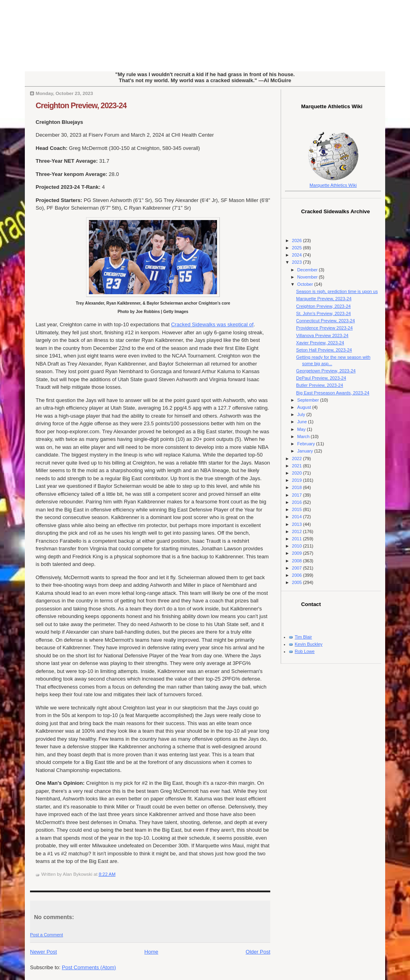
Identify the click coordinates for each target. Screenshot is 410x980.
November (308, 277)
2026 (297, 240)
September (309, 400)
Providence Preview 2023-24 (325, 328)
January (305, 451)
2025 (297, 248)
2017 (297, 495)
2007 (297, 568)
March (304, 436)
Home (152, 952)
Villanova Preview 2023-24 (323, 335)
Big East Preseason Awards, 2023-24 (333, 393)
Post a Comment (46, 935)
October (305, 284)
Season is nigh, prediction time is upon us (337, 291)
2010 (297, 546)
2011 (297, 539)
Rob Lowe (305, 651)
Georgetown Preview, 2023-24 (326, 371)
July (302, 414)
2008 (297, 561)
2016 (297, 502)
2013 (297, 524)
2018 (297, 487)
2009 (297, 553)
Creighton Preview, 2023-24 (81, 105)
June (302, 422)
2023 (297, 262)
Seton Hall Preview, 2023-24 (324, 350)
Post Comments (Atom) (89, 967)
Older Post (258, 952)
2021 (297, 466)
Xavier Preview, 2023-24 (320, 343)
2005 (297, 582)
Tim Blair (303, 637)
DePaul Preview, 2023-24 (321, 378)
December (308, 270)
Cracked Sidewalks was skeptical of (212, 324)
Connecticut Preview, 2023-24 (326, 321)
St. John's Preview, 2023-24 (324, 313)
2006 (297, 575)
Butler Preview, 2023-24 (320, 385)
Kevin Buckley (309, 644)
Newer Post (43, 952)
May (302, 429)
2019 (297, 480)
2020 (297, 473)
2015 (297, 509)
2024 (297, 255)
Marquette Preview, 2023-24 (324, 299)
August (304, 407)
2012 (297, 531)
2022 (297, 459)
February (306, 444)
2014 (297, 517)
